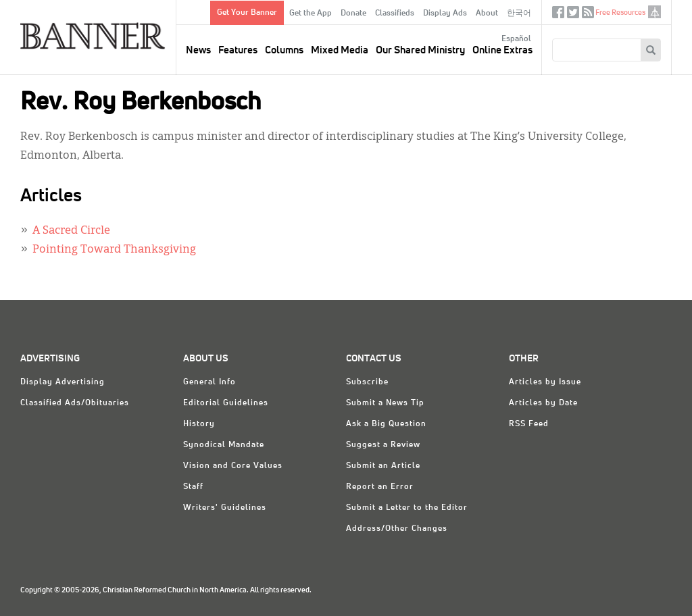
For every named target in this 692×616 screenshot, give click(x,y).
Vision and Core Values (233, 466)
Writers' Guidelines (225, 508)
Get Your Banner (247, 13)
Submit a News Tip (385, 403)
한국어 (519, 14)
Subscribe (367, 382)
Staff (193, 487)
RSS (588, 15)
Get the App (311, 14)
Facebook (558, 15)
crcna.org (654, 12)
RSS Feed (529, 424)
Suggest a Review (383, 445)
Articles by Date (543, 403)
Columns (284, 50)
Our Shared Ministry (420, 50)
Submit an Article (383, 466)
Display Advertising (63, 382)
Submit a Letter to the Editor (407, 508)
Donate (353, 14)
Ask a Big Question (386, 424)
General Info (209, 382)
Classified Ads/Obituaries (75, 403)
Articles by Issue (545, 382)
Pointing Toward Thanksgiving (114, 250)
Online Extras (502, 50)
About (487, 14)
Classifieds (395, 14)
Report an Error (380, 487)
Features (238, 50)
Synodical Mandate (224, 445)
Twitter (573, 15)
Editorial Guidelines (226, 403)
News (198, 50)
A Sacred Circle (71, 231)
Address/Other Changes (397, 529)
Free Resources (620, 12)
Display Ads (445, 14)
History (199, 424)
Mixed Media (340, 50)
